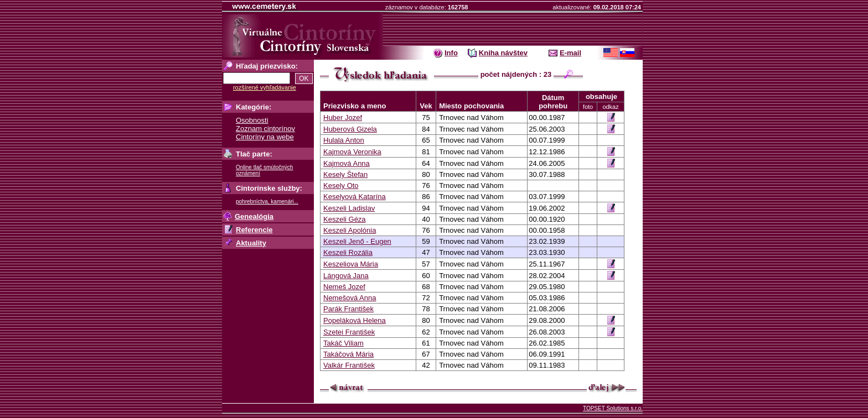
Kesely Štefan (345, 174)
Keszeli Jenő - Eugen (357, 241)
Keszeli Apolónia (350, 230)
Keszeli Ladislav (349, 208)
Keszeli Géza (345, 219)
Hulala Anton (344, 140)
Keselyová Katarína (355, 197)
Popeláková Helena (355, 320)
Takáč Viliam (343, 343)
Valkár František (349, 365)
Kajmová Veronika (352, 152)
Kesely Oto (341, 186)
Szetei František (349, 332)
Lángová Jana (346, 276)
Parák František (348, 309)
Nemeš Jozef (344, 287)
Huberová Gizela (350, 129)
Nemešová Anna (350, 298)
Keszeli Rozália (348, 252)
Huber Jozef (343, 117)
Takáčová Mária (348, 354)
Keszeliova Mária (351, 264)
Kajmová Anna (347, 163)
